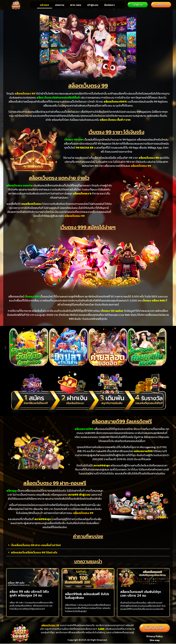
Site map (155, 640)
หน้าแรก (45, 5)
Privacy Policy (155, 636)
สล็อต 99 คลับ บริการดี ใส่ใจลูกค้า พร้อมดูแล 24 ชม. (29, 594)
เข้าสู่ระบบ (93, 5)
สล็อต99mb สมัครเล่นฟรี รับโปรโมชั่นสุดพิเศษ (87, 596)
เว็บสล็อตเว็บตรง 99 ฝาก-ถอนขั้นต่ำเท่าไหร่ (36, 545)
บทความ (60, 5)
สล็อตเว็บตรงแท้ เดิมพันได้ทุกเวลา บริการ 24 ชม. (141, 594)
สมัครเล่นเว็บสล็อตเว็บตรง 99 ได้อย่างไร (34, 552)
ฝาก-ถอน (76, 5)
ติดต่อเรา (109, 5)
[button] (5, 348)
